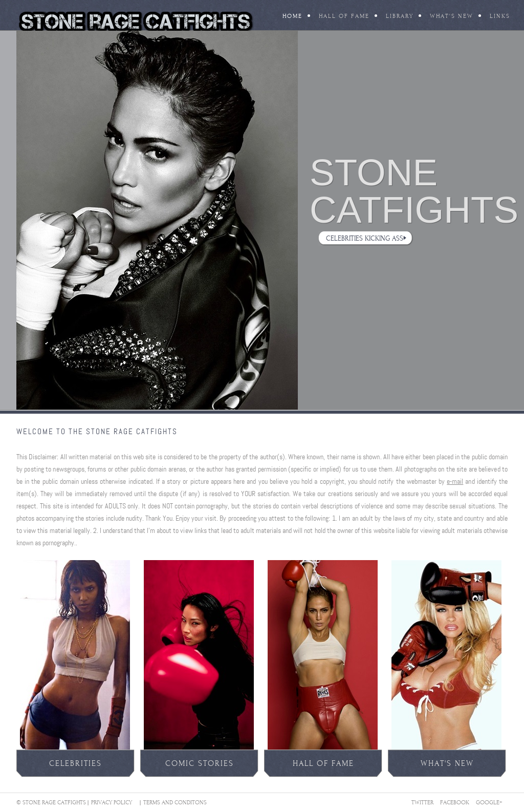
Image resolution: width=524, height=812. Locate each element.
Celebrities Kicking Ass (365, 239)
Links (500, 16)
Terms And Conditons (175, 803)
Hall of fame (323, 763)
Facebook (455, 803)
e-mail (455, 481)
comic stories (200, 763)
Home (292, 16)
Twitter (422, 803)
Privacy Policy (112, 803)
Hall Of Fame (344, 16)
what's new (447, 763)
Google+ (489, 803)
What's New (452, 16)
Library (400, 16)
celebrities (75, 763)
